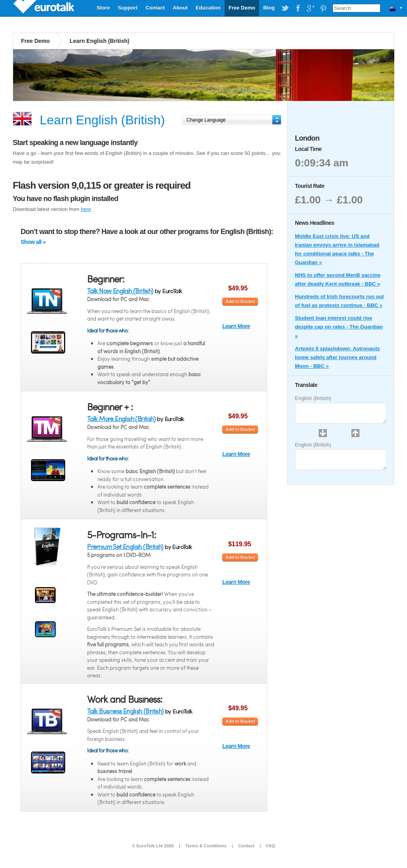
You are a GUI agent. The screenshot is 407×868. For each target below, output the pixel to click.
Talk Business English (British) (125, 711)
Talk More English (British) (121, 419)
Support (128, 8)
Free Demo (242, 8)
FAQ (270, 846)
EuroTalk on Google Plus (310, 8)
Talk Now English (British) (120, 291)
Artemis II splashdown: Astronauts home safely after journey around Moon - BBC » (337, 357)
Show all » (33, 242)
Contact (155, 8)
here (86, 209)
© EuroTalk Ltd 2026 (153, 846)
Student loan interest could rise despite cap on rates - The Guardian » (339, 327)
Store (103, 8)
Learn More (236, 326)
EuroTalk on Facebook (298, 8)
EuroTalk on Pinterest (323, 8)
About (180, 8)
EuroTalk (45, 8)
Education (208, 8)
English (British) (313, 398)
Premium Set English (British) (125, 546)
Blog (269, 8)
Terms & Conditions (206, 846)
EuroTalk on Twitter (285, 8)
